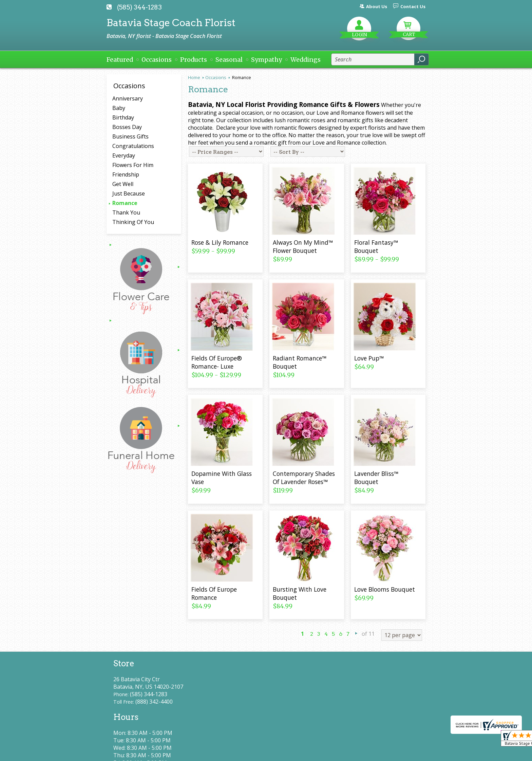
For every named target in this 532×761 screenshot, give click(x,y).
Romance (125, 203)
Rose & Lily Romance (220, 242)
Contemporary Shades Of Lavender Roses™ (304, 478)
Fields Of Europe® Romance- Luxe (217, 362)
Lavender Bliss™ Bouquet (376, 478)
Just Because (129, 193)
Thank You (126, 212)
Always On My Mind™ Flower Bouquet (303, 246)
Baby (119, 108)
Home (194, 77)
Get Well (123, 184)
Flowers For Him (133, 165)
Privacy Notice (302, 753)
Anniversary (128, 98)
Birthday (123, 117)
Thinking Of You (133, 222)
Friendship (126, 174)
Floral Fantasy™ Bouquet (376, 246)
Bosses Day (127, 127)
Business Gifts (130, 136)
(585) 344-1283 (139, 7)
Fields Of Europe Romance (214, 593)
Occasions (216, 77)
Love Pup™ (369, 358)
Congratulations (133, 146)
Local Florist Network (355, 753)
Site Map (402, 753)
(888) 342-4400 (154, 702)
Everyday (124, 155)
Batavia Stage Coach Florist (171, 23)
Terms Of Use (258, 753)
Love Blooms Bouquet (385, 589)
